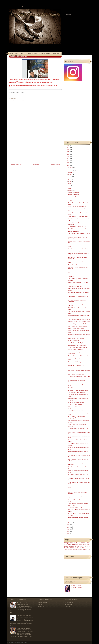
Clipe (76, 548)
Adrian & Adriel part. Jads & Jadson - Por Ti (78, 356)
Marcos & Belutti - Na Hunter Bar (76, 350)
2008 (68, 533)
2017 (68, 160)
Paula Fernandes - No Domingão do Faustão (79, 249)
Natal (68, 551)
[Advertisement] (22, 151)
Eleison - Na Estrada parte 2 (75, 197)
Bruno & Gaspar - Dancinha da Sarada (77, 345)
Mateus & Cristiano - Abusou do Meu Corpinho (79, 322)
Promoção (71, 551)
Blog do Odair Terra (42, 602)
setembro (71, 175)
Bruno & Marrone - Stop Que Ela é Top (77, 227)
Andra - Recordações (73, 265)
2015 (68, 164)
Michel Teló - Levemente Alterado (76, 402)
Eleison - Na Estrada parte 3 (75, 195)
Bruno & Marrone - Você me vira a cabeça (78, 229)
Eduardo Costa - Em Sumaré (75, 286)
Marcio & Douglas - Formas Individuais (77, 207)
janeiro (70, 522)
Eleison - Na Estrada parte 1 (75, 231)
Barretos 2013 (68, 546)
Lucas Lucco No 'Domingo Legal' (76, 251)
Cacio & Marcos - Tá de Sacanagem (77, 392)
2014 (68, 166)
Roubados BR (41, 607)
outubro (70, 172)
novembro (71, 170)
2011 (68, 528)
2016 (68, 162)
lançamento (67, 545)
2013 (68, 524)
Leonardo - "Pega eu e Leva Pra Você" (77, 324)
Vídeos (24, 7)
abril (70, 186)
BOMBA (66, 549)
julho (70, 179)
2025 (68, 146)
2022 (68, 151)
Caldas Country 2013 (76, 549)
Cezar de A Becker (77, 585)
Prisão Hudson (87, 545)
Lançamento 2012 (71, 543)
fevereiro (71, 190)
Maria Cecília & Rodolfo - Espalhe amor (77, 343)
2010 (68, 530)
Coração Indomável (80, 546)
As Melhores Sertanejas (21, 643)
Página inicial (36, 164)
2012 (68, 526)
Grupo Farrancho (69, 602)
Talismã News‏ (71, 388)
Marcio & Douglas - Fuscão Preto (76, 328)
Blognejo (40, 605)
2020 (68, 155)
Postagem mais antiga (55, 164)
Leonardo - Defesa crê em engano (76, 490)
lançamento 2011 (77, 545)
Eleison (73, 546)
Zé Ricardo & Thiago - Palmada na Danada (78, 390)
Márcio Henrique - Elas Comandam (76, 338)
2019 (68, 157)
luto (81, 551)
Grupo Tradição (69, 605)
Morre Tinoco (87, 548)
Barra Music (70, 549)
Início (12, 7)
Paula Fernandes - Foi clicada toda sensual (78, 217)
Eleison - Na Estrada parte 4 (75, 192)
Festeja (66, 551)
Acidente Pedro (85, 543)
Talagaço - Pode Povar (73, 341)
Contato (18, 7)
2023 (68, 149)
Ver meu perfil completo (76, 588)
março (70, 188)
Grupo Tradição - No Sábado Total (76, 374)
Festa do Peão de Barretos (85, 549)
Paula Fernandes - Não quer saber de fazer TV (79, 319)
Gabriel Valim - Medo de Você (75, 368)
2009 (68, 532)
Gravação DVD (81, 548)
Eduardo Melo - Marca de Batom (76, 411)
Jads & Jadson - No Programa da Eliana (77, 326)
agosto (70, 177)
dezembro (71, 168)
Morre (86, 546)
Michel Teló (68, 607)
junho (70, 181)
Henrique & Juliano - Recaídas (75, 405)
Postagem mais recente (16, 164)
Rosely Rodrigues (77, 551)
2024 (68, 148)
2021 (68, 153)
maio (70, 184)
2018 (68, 159)
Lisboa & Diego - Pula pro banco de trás (77, 347)
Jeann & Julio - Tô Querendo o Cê (76, 366)
